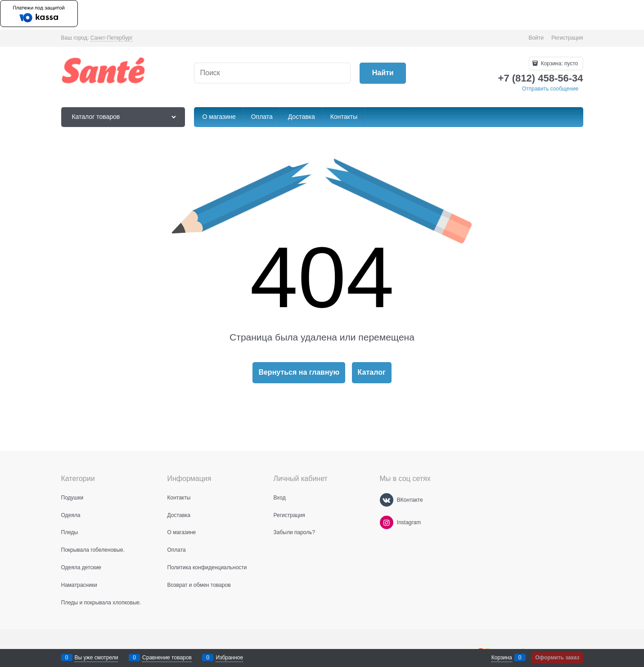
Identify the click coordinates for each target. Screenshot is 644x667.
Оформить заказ (557, 658)
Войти (536, 38)
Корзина (502, 658)
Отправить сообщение (550, 89)
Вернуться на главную (299, 372)
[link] (112, 38)
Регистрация (567, 38)
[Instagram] (387, 522)
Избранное (229, 658)
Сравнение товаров (167, 658)
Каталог (372, 372)
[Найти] (383, 73)
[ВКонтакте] (387, 500)
